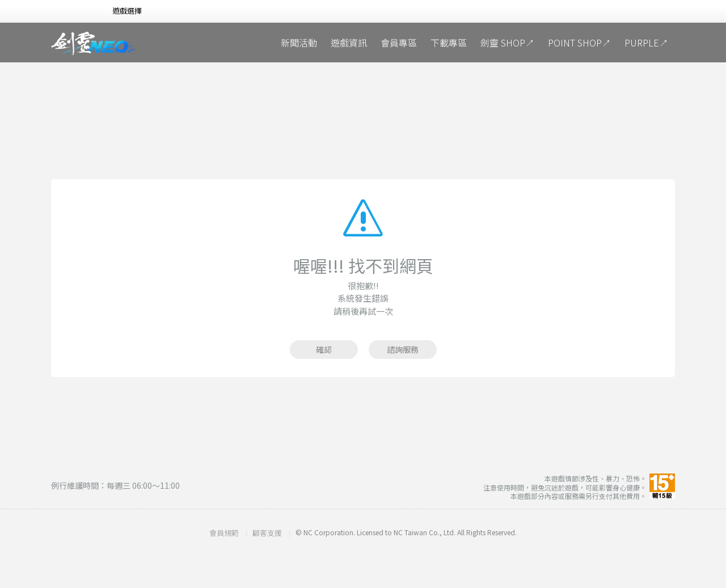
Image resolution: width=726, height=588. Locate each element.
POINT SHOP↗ (579, 43)
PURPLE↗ (646, 43)
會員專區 (399, 43)
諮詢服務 (403, 349)
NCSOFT (70, 12)
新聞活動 (299, 43)
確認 (324, 349)
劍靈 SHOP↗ (507, 43)
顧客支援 (267, 533)
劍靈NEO (94, 44)
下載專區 (449, 43)
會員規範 (224, 533)
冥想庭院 (204, 43)
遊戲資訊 (349, 43)
